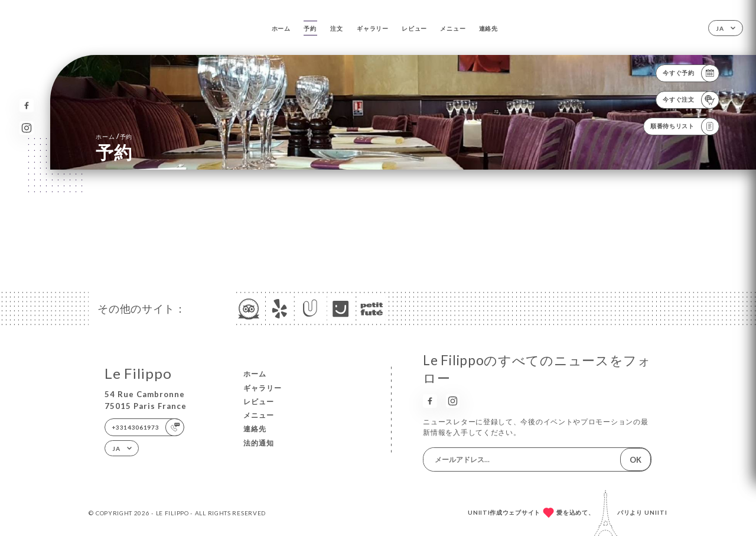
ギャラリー (373, 28)
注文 (336, 28)
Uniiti (656, 512)
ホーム (281, 28)
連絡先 (488, 28)
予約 (310, 28)
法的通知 (259, 443)
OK (636, 460)
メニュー (453, 28)
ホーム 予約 (114, 136)
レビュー (414, 28)
